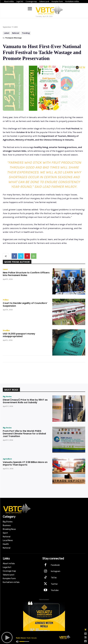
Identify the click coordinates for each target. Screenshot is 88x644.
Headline (6, 330)
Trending (26, 33)
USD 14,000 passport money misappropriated (19, 335)
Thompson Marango (13, 38)
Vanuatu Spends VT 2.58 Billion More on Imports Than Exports (25, 463)
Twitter (54, 584)
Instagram (56, 571)
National (16, 33)
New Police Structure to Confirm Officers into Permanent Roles (26, 274)
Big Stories (7, 396)
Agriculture (7, 459)
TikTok (54, 578)
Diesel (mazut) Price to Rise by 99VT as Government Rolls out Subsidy (25, 401)
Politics (6, 300)
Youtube (55, 590)
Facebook (55, 565)
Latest (7, 33)
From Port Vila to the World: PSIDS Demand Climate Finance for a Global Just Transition (24, 434)
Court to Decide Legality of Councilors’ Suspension (25, 304)
